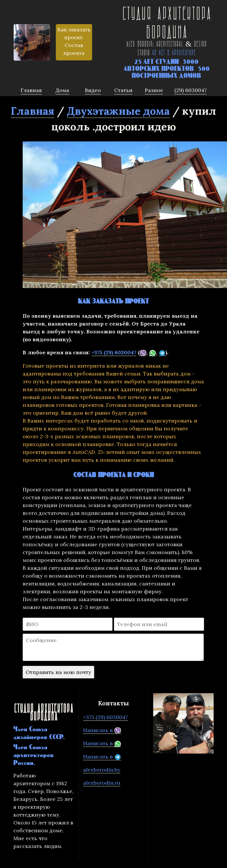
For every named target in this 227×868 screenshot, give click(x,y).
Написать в (102, 730)
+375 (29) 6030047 (114, 352)
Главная (33, 111)
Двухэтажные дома (118, 111)
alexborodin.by (102, 770)
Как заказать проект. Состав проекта (74, 41)
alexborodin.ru (102, 783)
